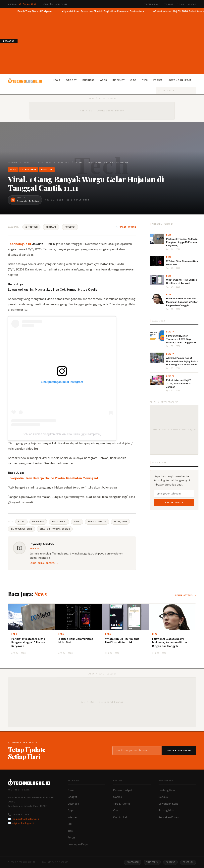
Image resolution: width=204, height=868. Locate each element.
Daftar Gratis (174, 503)
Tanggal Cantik (97, 522)
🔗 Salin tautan (126, 227)
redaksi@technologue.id (25, 819)
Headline (64, 162)
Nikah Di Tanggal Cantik (55, 529)
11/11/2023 (120, 522)
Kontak (192, 4)
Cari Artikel (120, 817)
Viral (77, 522)
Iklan (180, 4)
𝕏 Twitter (31, 227)
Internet (119, 80)
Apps (104, 80)
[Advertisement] (111, 43)
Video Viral (59, 522)
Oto (133, 80)
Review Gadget (123, 790)
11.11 (21, 522)
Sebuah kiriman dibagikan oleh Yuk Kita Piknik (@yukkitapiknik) (62, 434)
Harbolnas (38, 522)
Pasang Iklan (166, 810)
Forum (158, 80)
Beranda (13, 162)
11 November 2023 (22, 529)
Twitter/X (152, 862)
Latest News (44, 162)
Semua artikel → (186, 595)
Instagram (132, 862)
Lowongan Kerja (180, 80)
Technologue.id (19, 244)
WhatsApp (51, 227)
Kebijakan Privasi (169, 817)
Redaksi (169, 4)
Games (118, 797)
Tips (145, 80)
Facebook (70, 227)
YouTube (170, 862)
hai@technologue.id (23, 823)
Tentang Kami (152, 4)
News (56, 80)
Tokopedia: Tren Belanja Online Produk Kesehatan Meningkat (53, 478)
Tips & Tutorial (122, 804)
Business (89, 80)
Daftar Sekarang (179, 750)
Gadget (71, 80)
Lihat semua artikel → (44, 563)
